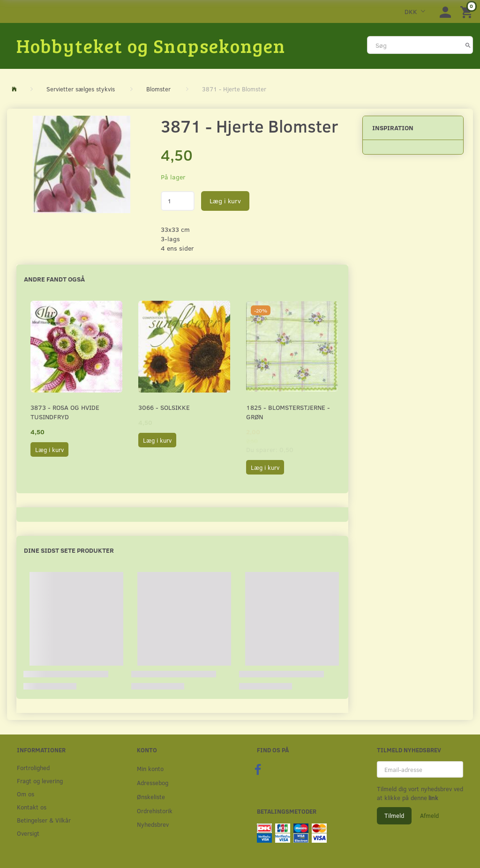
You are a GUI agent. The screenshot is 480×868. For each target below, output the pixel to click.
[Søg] (468, 45)
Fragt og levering (40, 781)
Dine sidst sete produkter (69, 550)
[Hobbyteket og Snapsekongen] (151, 45)
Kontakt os (32, 807)
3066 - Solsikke (164, 407)
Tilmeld (394, 816)
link (433, 798)
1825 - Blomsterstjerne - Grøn (288, 412)
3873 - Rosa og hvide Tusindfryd (65, 412)
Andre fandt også (54, 279)
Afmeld (429, 816)
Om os (26, 794)
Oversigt (28, 833)
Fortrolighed (33, 768)
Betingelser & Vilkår (44, 820)
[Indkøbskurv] (468, 11)
